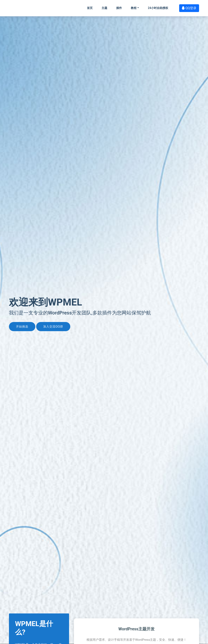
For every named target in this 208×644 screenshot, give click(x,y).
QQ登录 (189, 8)
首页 (90, 8)
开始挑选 (22, 326)
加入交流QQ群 (53, 326)
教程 (134, 8)
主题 (104, 8)
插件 (119, 8)
